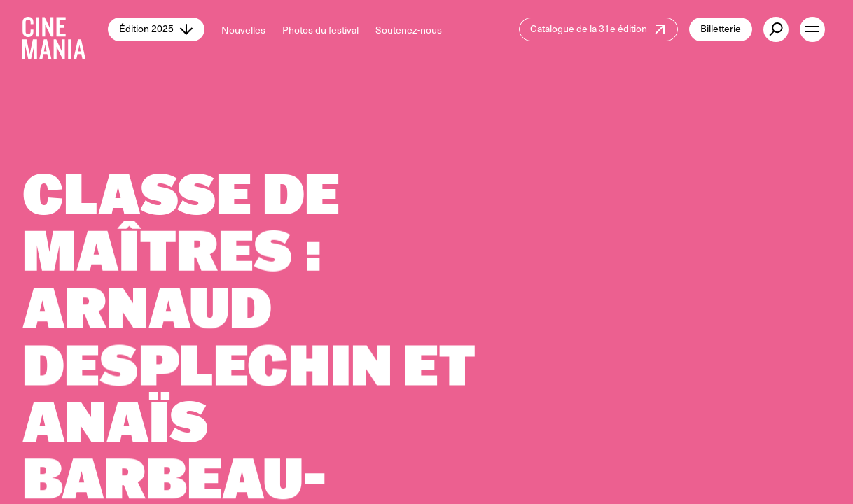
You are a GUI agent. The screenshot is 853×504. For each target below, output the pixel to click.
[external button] (776, 29)
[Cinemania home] (65, 29)
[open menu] (812, 29)
